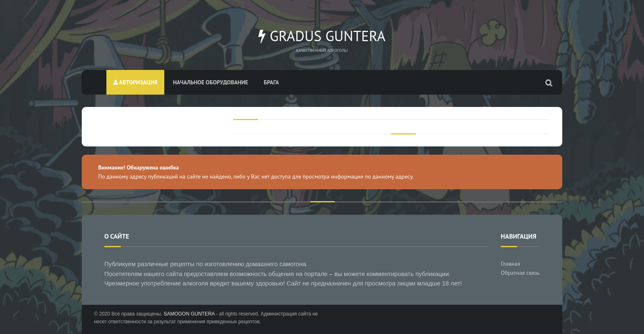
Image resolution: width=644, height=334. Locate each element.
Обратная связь (520, 273)
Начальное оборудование (210, 82)
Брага (271, 82)
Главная (510, 264)
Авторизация (135, 82)
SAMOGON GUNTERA (189, 314)
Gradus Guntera (322, 36)
